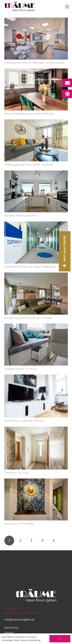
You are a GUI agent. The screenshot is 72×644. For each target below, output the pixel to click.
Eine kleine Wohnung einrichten (21, 215)
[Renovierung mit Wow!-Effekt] (36, 480)
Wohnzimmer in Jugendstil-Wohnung (24, 421)
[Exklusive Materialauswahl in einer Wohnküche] (36, 70)
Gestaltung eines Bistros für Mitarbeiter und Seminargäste (34, 63)
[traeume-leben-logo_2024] (20, 7)
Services (9, 633)
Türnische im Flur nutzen (17, 473)
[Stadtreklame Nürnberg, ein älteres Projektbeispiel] (36, 223)
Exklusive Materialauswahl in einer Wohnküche (29, 114)
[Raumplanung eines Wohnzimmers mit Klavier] (36, 274)
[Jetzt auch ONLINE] (65, 251)
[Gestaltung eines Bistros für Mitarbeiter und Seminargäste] (36, 20)
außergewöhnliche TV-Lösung (20, 369)
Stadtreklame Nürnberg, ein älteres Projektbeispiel (30, 267)
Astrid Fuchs (11, 628)
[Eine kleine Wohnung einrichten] (36, 172)
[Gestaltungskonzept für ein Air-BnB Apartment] (36, 121)
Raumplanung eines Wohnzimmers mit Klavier (28, 318)
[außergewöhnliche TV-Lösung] (36, 326)
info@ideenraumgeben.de (19, 620)
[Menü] (67, 7)
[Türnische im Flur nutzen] (36, 429)
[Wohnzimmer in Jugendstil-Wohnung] (36, 376)
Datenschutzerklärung (30, 640)
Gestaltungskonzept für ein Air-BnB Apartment (29, 165)
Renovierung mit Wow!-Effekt (19, 524)
